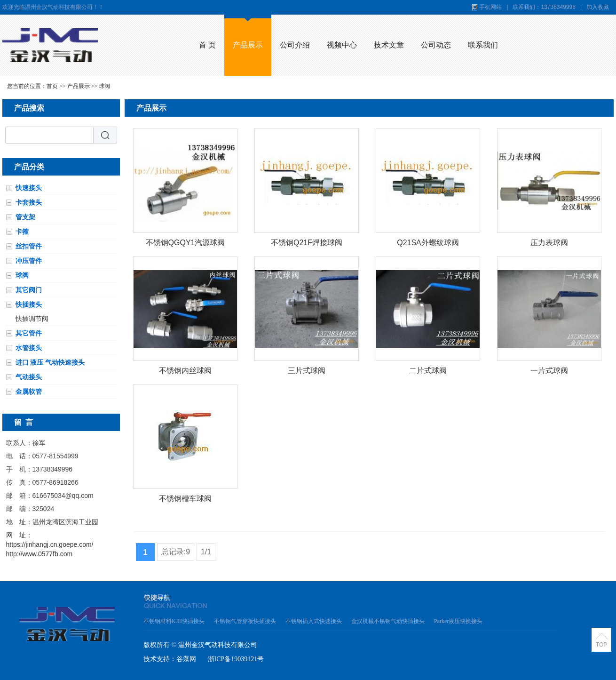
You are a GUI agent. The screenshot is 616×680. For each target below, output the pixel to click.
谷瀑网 (186, 659)
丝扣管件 (29, 246)
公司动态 (436, 45)
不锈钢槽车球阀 (185, 499)
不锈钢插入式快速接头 (314, 621)
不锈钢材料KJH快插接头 (174, 621)
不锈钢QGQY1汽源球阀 (186, 243)
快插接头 (29, 304)
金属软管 (29, 392)
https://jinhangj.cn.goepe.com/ (50, 544)
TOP (601, 645)
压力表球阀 (549, 243)
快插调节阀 (32, 319)
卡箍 (22, 232)
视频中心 (342, 45)
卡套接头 (29, 202)
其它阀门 (29, 290)
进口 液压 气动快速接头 (50, 362)
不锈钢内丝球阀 (185, 371)
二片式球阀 (428, 371)
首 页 (207, 45)
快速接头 (29, 188)
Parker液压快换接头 (458, 621)
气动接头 (29, 377)
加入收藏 (598, 7)
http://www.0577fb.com (39, 554)
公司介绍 (295, 45)
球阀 (104, 86)
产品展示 (248, 45)
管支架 (25, 217)
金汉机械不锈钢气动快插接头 (388, 621)
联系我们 (483, 45)
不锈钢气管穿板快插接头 (245, 621)
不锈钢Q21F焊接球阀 (307, 243)
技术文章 (389, 45)
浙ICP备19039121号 (236, 659)
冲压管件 (29, 261)
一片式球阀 (549, 371)
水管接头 (29, 348)
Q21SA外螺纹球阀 (428, 243)
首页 (52, 86)
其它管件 (29, 333)
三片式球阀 (307, 371)
